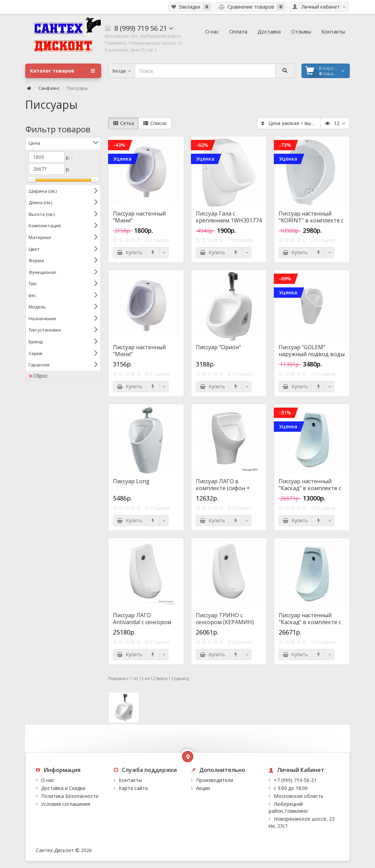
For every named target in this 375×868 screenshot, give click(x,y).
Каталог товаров (62, 71)
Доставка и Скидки (63, 788)
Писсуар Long (131, 481)
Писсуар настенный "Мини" (139, 217)
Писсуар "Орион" (218, 347)
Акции (203, 788)
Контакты (130, 780)
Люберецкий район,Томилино (288, 807)
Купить (129, 252)
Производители (215, 780)
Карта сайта (133, 788)
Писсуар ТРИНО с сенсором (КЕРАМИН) (225, 619)
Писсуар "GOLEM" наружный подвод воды (312, 351)
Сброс (38, 376)
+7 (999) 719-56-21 (295, 780)
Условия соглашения (66, 804)
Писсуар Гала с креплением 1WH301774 (229, 217)
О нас (48, 780)
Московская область (299, 796)
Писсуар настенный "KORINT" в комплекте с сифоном (311, 220)
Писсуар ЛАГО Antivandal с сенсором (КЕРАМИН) (142, 622)
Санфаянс (49, 88)
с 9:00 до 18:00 (291, 788)
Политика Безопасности (70, 796)
